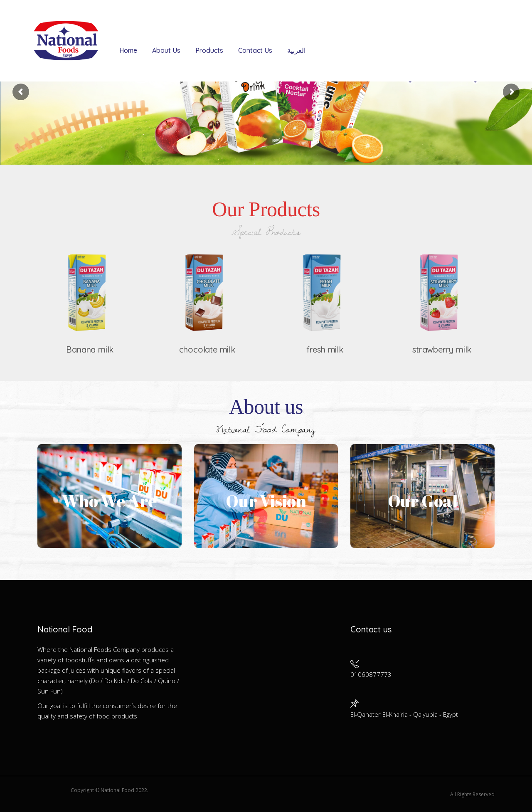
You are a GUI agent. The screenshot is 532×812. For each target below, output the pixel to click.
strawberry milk (442, 349)
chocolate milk (207, 349)
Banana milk (90, 349)
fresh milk (325, 349)
